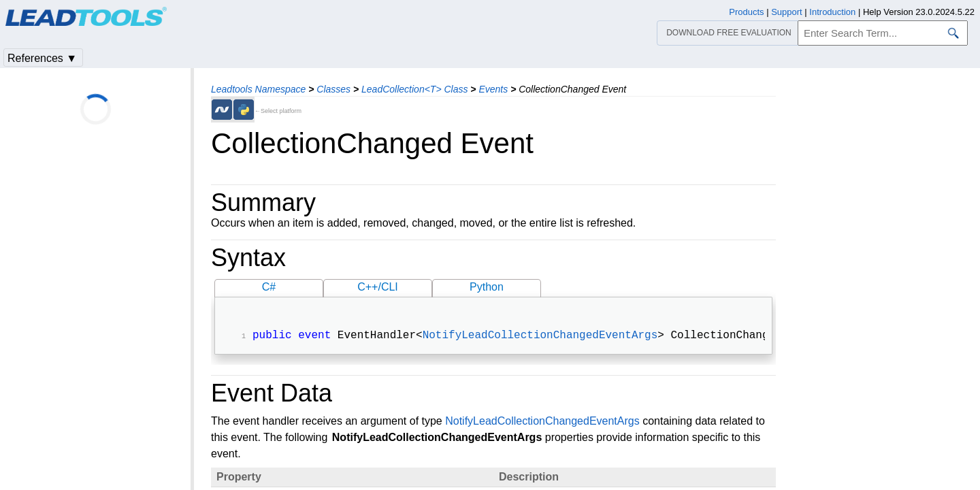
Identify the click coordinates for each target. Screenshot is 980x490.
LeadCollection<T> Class (414, 89)
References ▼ (42, 58)
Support (787, 12)
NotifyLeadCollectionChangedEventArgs (540, 337)
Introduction (832, 12)
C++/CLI (378, 287)
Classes (333, 89)
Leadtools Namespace (258, 89)
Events (493, 89)
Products (746, 12)
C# (269, 287)
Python (487, 287)
